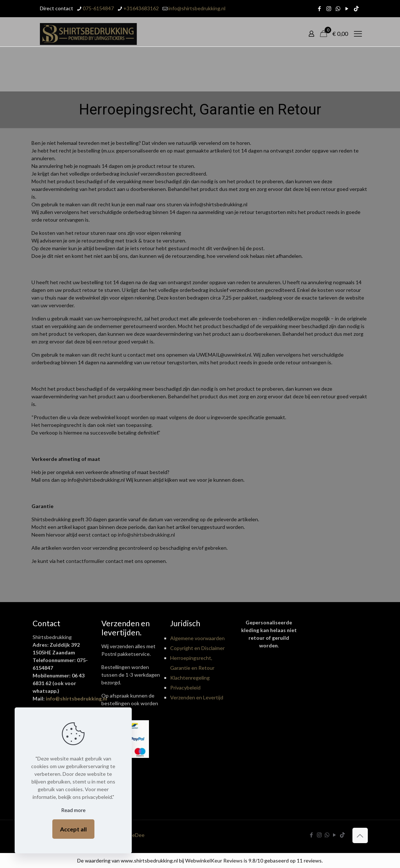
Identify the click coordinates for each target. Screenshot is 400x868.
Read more (73, 810)
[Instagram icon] (329, 8)
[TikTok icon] (356, 8)
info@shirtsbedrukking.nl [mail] (197, 8)
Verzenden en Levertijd (197, 697)
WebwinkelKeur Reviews (214, 861)
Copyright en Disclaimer (197, 648)
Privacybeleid (185, 687)
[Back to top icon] (360, 835)
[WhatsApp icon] (338, 8)
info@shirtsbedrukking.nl (146, 535)
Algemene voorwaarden (197, 638)
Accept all (73, 829)
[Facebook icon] (320, 8)
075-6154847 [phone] (98, 8)
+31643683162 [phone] (141, 8)
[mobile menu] (358, 34)
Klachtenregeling (190, 678)
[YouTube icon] (347, 8)
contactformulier (85, 561)
